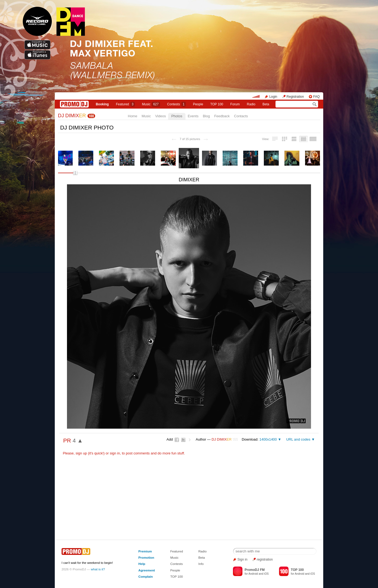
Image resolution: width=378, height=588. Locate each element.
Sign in (243, 559)
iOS (266, 574)
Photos (177, 116)
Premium (145, 551)
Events (193, 116)
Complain (145, 576)
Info (201, 564)
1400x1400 (268, 439)
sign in (115, 453)
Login (273, 97)
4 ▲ (78, 440)
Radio (251, 104)
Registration (295, 97)
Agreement (147, 570)
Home (133, 116)
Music (151, 104)
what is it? (98, 569)
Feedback (222, 116)
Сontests (176, 104)
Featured (126, 104)
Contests (177, 564)
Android (253, 574)
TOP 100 (217, 104)
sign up (81, 453)
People (198, 104)
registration (265, 559)
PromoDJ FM (255, 570)
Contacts (241, 116)
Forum (235, 104)
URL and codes (298, 439)
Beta (266, 104)
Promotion (146, 557)
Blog (206, 116)
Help (142, 564)
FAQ (316, 97)
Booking (102, 104)
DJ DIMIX (72, 116)
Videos (161, 116)
